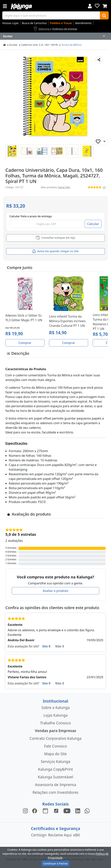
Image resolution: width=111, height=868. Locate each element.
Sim (46, 646)
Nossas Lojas (10, 23)
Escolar (13, 45)
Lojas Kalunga (55, 715)
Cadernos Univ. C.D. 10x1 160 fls (39, 45)
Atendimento (83, 23)
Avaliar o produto (55, 591)
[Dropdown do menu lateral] (55, 36)
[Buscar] (104, 15)
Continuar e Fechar (55, 863)
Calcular (93, 224)
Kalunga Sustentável (55, 777)
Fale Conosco (55, 746)
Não (60, 646)
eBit (76, 835)
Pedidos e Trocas (61, 23)
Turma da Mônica (71, 45)
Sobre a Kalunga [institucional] (55, 707)
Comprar (25, 343)
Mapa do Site (55, 754)
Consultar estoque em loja (55, 238)
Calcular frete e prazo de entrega (30, 216)
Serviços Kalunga (55, 761)
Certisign (39, 835)
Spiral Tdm (64, 187)
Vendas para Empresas (55, 731)
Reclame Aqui (60, 835)
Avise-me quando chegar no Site (55, 251)
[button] (12, 151)
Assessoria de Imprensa (55, 785)
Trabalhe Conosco (55, 723)
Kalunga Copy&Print (55, 769)
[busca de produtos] (51, 15)
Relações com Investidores (55, 792)
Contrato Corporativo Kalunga (56, 738)
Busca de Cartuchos (34, 23)
